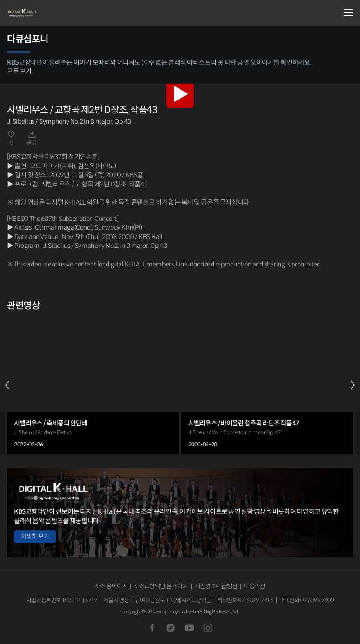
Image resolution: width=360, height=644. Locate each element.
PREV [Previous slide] (7, 385)
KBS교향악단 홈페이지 (161, 586)
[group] (93, 385)
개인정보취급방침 (216, 586)
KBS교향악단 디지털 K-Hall (53, 13)
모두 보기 (19, 71)
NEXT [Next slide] (353, 385)
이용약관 (255, 586)
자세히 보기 (35, 536)
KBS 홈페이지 (111, 586)
